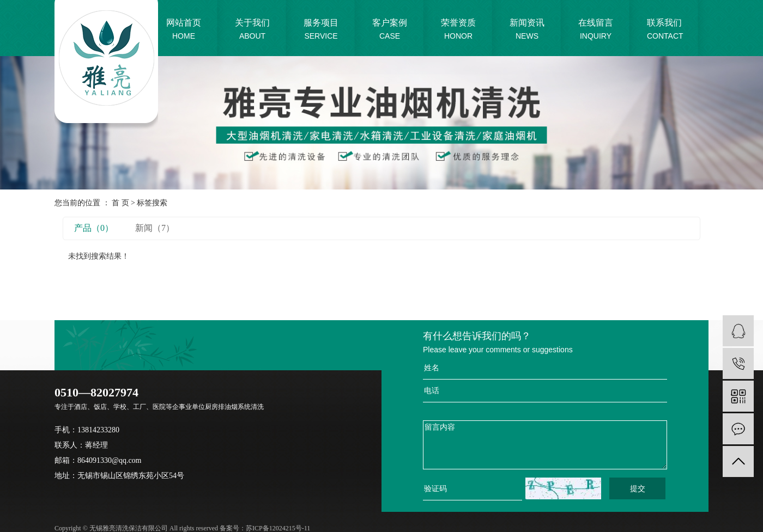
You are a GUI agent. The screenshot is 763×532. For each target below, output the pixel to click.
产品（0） (94, 228)
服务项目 (321, 30)
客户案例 (390, 30)
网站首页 (184, 30)
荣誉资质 (458, 30)
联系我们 (665, 30)
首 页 (120, 203)
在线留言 (596, 30)
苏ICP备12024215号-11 (278, 528)
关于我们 (252, 30)
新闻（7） (155, 228)
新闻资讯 (527, 30)
